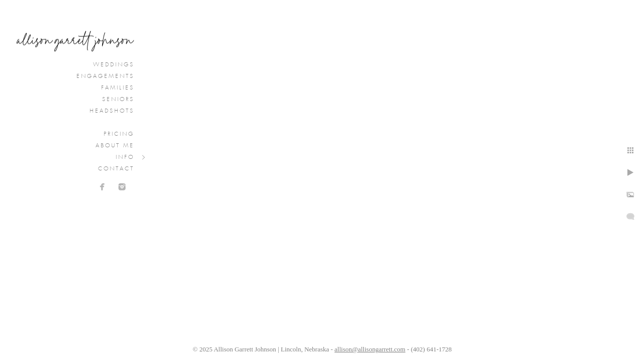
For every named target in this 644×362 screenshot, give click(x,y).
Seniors (118, 100)
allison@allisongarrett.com (370, 349)
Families (118, 88)
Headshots (112, 111)
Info (125, 157)
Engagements (105, 76)
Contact (116, 169)
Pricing (119, 134)
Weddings (114, 65)
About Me (115, 146)
